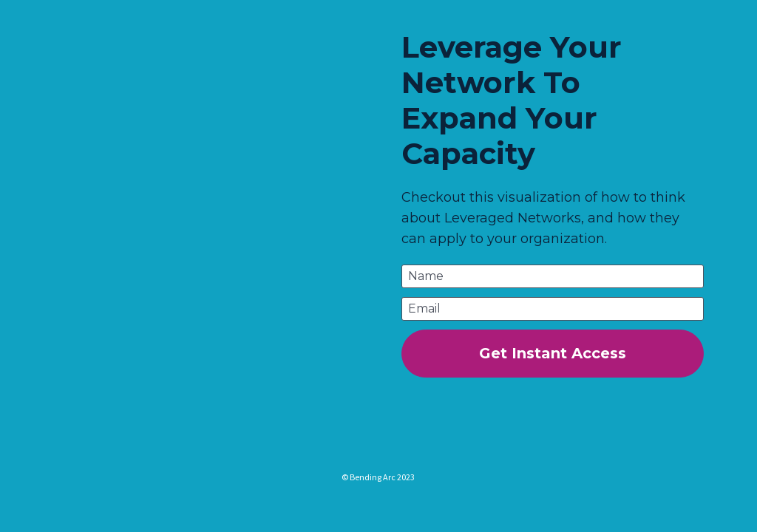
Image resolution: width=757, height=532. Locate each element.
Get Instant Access (553, 353)
